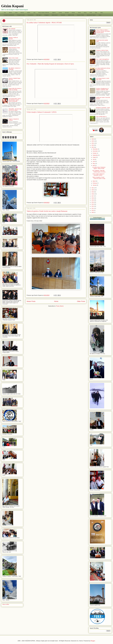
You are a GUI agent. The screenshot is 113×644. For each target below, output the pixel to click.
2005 (93, 212)
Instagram (47, 15)
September (95, 155)
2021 (93, 188)
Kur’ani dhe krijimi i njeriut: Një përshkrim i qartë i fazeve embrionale (15, 100)
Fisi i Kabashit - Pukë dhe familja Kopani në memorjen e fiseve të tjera (50, 64)
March (94, 181)
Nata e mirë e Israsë (13, 58)
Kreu (5, 13)
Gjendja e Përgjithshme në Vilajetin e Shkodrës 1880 (102, 89)
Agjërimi (54, 13)
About (100, 15)
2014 (93, 202)
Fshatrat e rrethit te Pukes (102, 50)
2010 (93, 210)
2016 (93, 198)
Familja (60, 13)
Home (56, 301)
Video (102, 13)
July (94, 159)
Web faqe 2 (39, 15)
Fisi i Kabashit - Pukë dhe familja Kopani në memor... (99, 171)
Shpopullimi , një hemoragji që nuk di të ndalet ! (15, 110)
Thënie (79, 13)
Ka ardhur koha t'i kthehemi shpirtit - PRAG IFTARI (44, 23)
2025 (93, 141)
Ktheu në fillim (6, 604)
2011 (93, 208)
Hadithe (29, 13)
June (94, 161)
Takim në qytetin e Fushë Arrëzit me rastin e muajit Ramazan (47, 211)
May (94, 163)
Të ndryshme (31, 15)
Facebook (63, 15)
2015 (93, 200)
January (95, 185)
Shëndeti (67, 13)
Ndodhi (73, 13)
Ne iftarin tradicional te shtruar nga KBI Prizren (103, 69)
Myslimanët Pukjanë (91, 15)
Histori (85, 13)
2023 (93, 145)
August (95, 157)
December (95, 149)
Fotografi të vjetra (21, 15)
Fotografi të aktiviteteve (9, 15)
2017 (93, 196)
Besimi (10, 13)
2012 (93, 206)
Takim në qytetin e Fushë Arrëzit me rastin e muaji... (99, 178)
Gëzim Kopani (12, 6)
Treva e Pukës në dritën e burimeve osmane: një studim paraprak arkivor (103, 31)
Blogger (93, 641)
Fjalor (96, 13)
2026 (93, 139)
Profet (16, 13)
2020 (93, 190)
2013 (93, 204)
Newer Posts (31, 301)
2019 (93, 192)
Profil (91, 13)
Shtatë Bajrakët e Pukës (14, 48)
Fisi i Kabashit (12, 29)
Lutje (34, 13)
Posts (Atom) (60, 306)
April (94, 165)
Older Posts (81, 301)
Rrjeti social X (55, 15)
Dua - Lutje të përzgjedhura (103, 59)
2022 (93, 147)
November (95, 151)
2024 (93, 143)
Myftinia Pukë (71, 15)
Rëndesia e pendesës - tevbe (103, 108)
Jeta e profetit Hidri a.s (101, 117)
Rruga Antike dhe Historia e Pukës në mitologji (15, 89)
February (95, 183)
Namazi (22, 13)
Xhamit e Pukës (80, 15)
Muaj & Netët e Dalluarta (44, 13)
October (95, 153)
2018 (93, 194)
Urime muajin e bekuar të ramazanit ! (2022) (42, 112)
